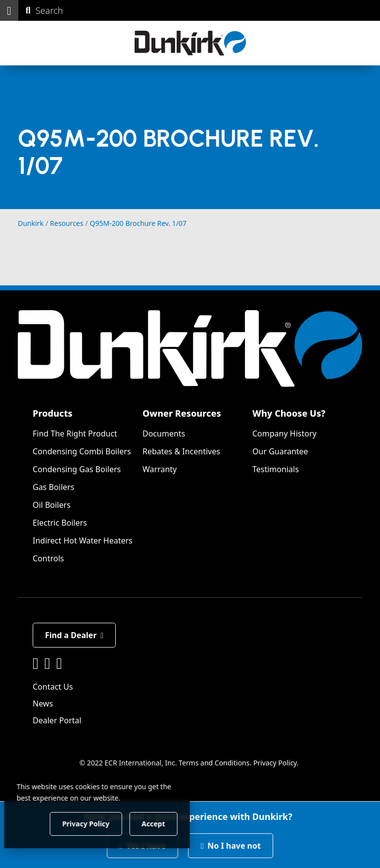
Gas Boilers (53, 487)
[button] (9, 10)
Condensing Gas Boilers (77, 469)
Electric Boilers (60, 523)
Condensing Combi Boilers (82, 451)
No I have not (231, 846)
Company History (285, 434)
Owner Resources (182, 413)
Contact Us (53, 687)
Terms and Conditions (214, 763)
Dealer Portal (57, 720)
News (43, 704)
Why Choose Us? (289, 413)
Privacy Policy (275, 763)
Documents (164, 434)
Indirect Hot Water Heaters (83, 541)
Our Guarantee (280, 451)
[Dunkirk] (190, 43)
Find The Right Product (75, 434)
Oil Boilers (52, 505)
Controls (48, 558)
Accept (169, 823)
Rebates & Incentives (181, 451)
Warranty (160, 469)
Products (52, 413)
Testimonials (276, 469)
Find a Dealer (74, 635)
